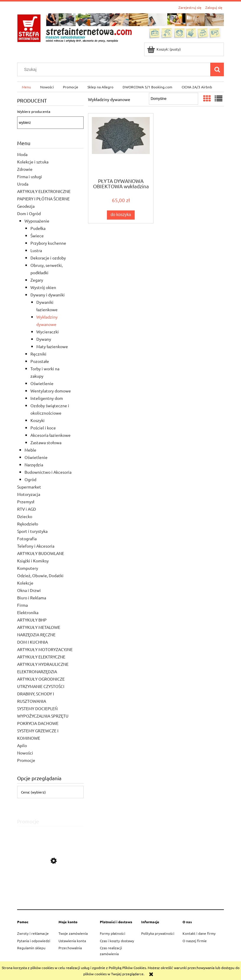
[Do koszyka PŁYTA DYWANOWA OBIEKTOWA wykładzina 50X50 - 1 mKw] (121, 215)
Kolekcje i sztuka (33, 162)
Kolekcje (25, 583)
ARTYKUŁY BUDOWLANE (41, 553)
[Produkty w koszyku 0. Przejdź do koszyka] (164, 49)
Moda (22, 154)
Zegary (37, 280)
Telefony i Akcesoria (36, 546)
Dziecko (25, 516)
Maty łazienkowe (52, 346)
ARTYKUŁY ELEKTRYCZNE (41, 657)
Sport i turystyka (32, 531)
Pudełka (38, 228)
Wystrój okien (43, 287)
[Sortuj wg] (174, 99)
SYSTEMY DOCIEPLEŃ (37, 708)
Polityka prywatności (158, 933)
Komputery (28, 568)
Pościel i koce (43, 428)
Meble (30, 450)
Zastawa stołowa (46, 442)
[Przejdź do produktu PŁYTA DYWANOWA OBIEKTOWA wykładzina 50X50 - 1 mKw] (121, 145)
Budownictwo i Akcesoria (48, 472)
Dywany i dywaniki (48, 295)
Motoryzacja (29, 494)
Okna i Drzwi (29, 590)
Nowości (25, 753)
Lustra (36, 250)
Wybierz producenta (34, 111)
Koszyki (38, 420)
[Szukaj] (217, 69)
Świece (37, 236)
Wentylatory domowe (51, 391)
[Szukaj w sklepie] (115, 69)
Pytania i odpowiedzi (34, 941)
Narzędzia (34, 465)
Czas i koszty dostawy (117, 941)
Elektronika (28, 612)
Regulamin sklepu (31, 948)
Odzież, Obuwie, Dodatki (40, 575)
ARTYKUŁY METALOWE (39, 627)
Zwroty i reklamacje (33, 933)
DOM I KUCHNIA (32, 642)
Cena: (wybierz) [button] (33, 792)
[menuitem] (26, 87)
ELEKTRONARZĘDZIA (37, 671)
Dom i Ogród (29, 213)
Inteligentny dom (47, 398)
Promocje (26, 760)
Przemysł (26, 502)
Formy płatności (113, 933)
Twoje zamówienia (73, 933)
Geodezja (26, 206)
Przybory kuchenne (48, 243)
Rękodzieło (28, 524)
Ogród (30, 479)
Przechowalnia (70, 948)
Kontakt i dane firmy (199, 933)
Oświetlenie (42, 383)
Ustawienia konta (72, 941)
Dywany (44, 339)
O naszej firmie (195, 941)
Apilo (22, 745)
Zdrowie (25, 169)
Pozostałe (40, 361)
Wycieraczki (48, 332)
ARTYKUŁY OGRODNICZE (41, 679)
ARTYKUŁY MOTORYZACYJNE (45, 649)
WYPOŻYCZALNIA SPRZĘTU (43, 716)
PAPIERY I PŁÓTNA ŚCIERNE (43, 199)
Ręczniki (38, 354)
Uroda (23, 184)
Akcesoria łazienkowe (51, 435)
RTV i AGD (27, 509)
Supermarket (29, 487)
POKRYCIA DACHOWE (38, 723)
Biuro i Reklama (32, 598)
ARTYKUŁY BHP (32, 620)
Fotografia (27, 538)
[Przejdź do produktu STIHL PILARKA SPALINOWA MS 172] (50, 887)
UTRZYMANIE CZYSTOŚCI (41, 686)
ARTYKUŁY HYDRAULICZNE (43, 664)
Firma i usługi (30, 176)
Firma (22, 605)
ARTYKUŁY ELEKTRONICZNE (44, 191)
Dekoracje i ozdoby (48, 258)
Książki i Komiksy (33, 561)
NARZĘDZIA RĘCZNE (36, 635)
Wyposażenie (37, 221)
